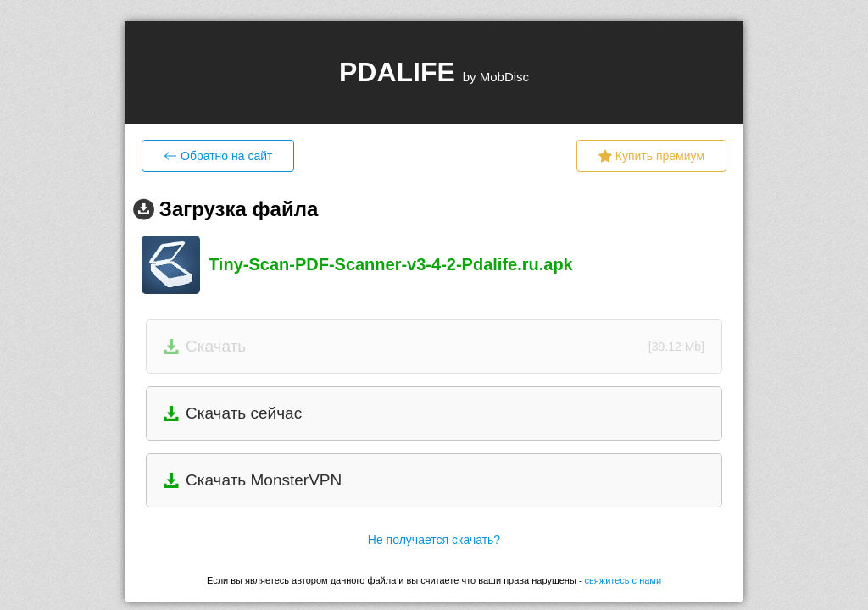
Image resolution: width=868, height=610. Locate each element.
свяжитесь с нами (623, 580)
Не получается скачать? (434, 540)
